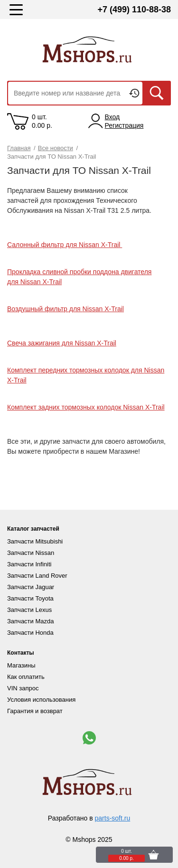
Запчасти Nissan (31, 553)
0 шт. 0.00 (42, 121)
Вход (112, 117)
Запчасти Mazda (30, 621)
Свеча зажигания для (62, 343)
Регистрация (124, 125)
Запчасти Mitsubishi (35, 541)
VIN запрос (23, 688)
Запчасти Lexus (29, 610)
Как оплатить (26, 677)
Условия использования (41, 700)
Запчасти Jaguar (31, 587)
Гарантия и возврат (35, 711)
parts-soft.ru (113, 818)
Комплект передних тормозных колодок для (75, 370)
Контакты (21, 653)
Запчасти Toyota (30, 598)
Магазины (21, 665)
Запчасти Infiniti (29, 564)
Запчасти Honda (30, 633)
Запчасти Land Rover (37, 576)
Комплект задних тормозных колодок (86, 407)
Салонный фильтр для (65, 245)
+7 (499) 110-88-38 (134, 10)
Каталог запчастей (33, 529)
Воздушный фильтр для (66, 309)
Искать (157, 93)
